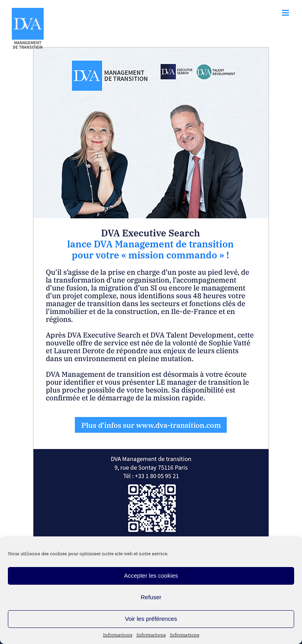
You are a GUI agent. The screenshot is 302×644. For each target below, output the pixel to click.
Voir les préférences (151, 619)
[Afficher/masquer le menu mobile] (286, 13)
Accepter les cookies (151, 575)
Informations (118, 635)
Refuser (151, 597)
